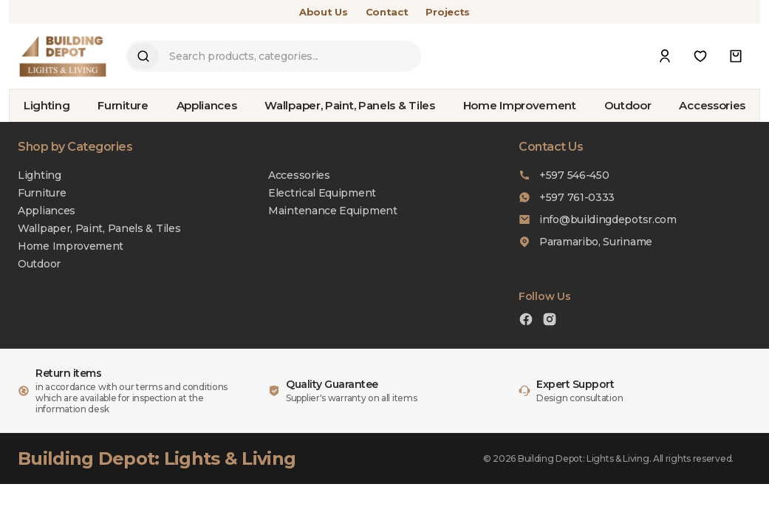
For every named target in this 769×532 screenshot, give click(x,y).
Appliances (207, 105)
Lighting (47, 105)
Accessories (712, 105)
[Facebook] (526, 321)
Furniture (123, 105)
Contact (387, 12)
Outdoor (628, 105)
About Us (324, 12)
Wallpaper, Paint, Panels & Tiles (349, 105)
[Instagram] (550, 321)
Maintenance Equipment (333, 211)
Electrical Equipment (322, 193)
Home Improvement (520, 105)
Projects (448, 12)
